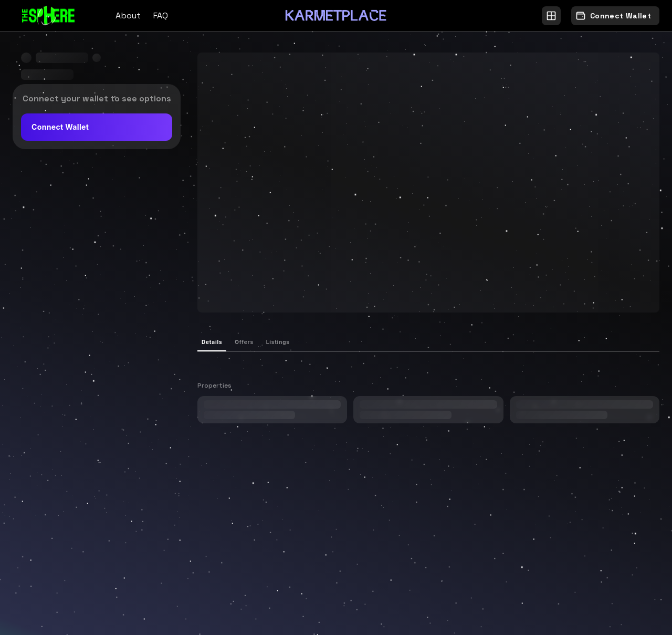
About (128, 15)
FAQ (161, 15)
